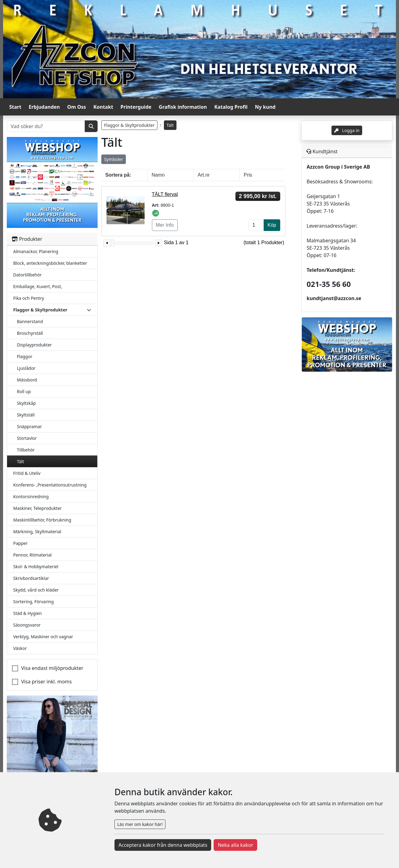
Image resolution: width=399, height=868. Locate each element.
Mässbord (27, 380)
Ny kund (265, 107)
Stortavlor (27, 438)
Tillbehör (26, 450)
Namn (158, 175)
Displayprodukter (34, 345)
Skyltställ (26, 415)
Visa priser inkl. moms (46, 682)
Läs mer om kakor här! (140, 824)
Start (15, 107)
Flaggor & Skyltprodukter (129, 125)
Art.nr (204, 175)
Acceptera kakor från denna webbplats (163, 845)
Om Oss (77, 107)
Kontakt (103, 107)
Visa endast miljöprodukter (52, 668)
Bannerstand (30, 321)
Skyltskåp (26, 403)
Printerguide (136, 107)
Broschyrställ (30, 333)
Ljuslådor (26, 368)
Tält (20, 461)
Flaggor (25, 356)
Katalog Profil (231, 107)
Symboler (114, 159)
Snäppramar (29, 426)
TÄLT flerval (165, 194)
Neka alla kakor (235, 845)
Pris (248, 175)
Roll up (24, 391)
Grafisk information (183, 107)
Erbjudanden (44, 107)
